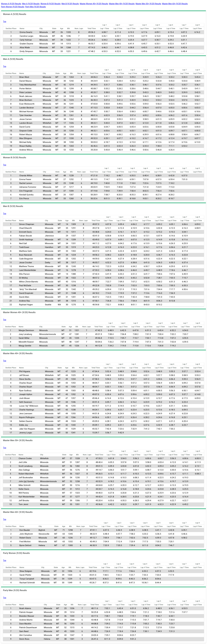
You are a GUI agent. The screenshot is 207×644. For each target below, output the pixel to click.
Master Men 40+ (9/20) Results (122, 4)
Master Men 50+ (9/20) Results (148, 4)
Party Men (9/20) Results (36, 7)
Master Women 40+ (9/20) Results (94, 4)
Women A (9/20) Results (11, 4)
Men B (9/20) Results (70, 4)
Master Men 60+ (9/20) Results (175, 4)
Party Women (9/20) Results (13, 7)
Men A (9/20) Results (31, 4)
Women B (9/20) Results (51, 4)
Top (5, 22)
